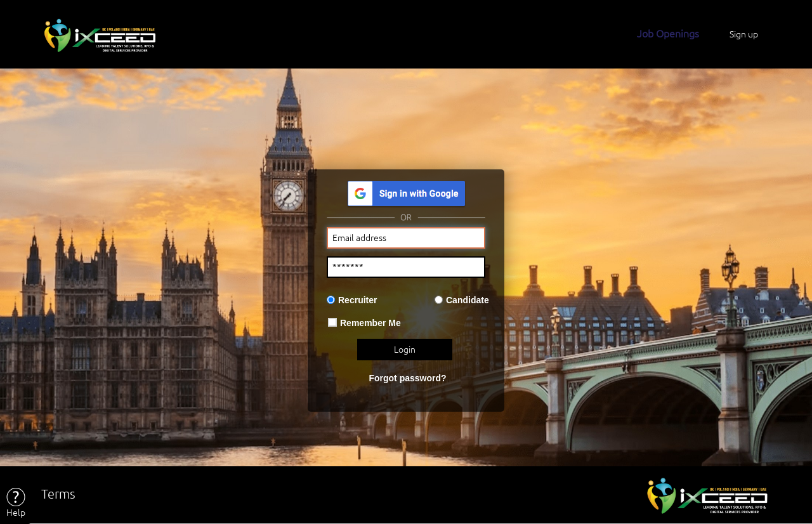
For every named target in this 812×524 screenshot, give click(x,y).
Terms (58, 494)
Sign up (744, 34)
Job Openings (668, 34)
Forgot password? (407, 378)
